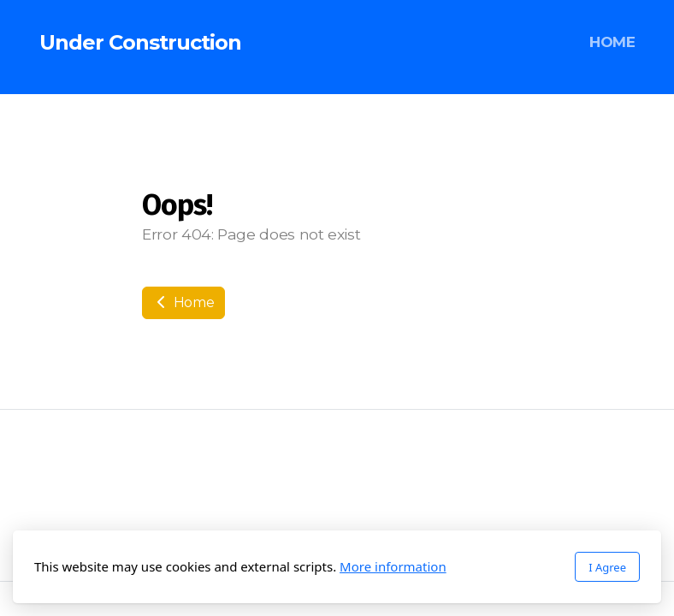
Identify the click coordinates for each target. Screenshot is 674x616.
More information (393, 566)
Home (183, 302)
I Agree (607, 567)
